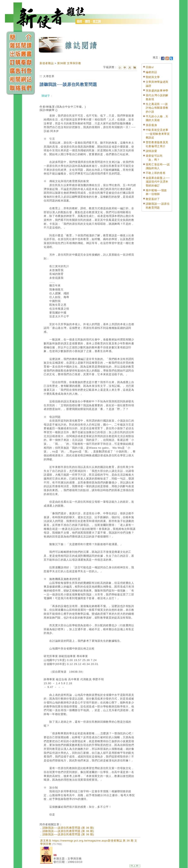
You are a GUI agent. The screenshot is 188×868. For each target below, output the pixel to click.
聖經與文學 (153, 77)
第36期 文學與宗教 (69, 63)
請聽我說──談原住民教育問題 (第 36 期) (68, 828)
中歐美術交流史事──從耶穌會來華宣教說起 (158, 134)
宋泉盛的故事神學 (157, 91)
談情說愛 (151, 151)
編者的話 (151, 72)
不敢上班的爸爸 (156, 173)
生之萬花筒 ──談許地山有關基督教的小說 (157, 108)
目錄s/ (150, 67)
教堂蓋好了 (153, 199)
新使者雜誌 (47, 63)
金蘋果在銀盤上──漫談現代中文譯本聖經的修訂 (158, 182)
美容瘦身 (151, 125)
